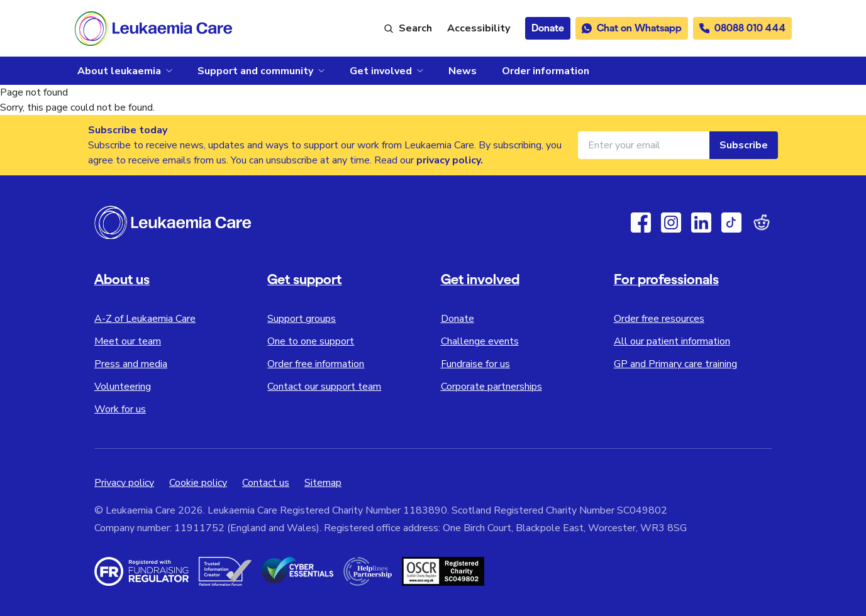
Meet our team (128, 341)
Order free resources (659, 319)
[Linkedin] (701, 223)
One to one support (311, 341)
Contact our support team (324, 387)
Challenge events (480, 341)
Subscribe (744, 145)
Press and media (131, 364)
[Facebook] (641, 223)
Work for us (120, 409)
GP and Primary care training (675, 364)
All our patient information (672, 341)
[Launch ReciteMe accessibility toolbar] (479, 28)
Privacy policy (124, 483)
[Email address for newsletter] (644, 145)
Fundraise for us (475, 364)
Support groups (302, 319)
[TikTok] (731, 223)
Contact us (266, 483)
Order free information (316, 364)
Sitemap (323, 483)
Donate (458, 319)
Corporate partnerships (491, 387)
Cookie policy (198, 483)
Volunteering (123, 387)
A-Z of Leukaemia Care (145, 319)
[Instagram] (671, 223)
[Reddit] (762, 223)
